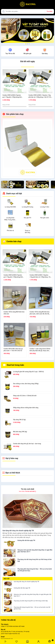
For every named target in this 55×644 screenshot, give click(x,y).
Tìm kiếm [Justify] (50, 11)
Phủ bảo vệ (10, 230)
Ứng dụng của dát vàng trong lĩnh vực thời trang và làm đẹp (31, 601)
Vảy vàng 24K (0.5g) (19, 420)
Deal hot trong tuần (14, 365)
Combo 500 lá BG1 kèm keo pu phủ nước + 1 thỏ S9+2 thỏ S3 (13, 350)
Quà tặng (45, 53)
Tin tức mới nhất (27, 489)
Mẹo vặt (7, 579)
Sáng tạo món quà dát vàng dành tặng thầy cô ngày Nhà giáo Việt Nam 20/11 (33, 595)
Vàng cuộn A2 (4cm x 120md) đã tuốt (25, 396)
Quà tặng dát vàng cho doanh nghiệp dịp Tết (26, 582)
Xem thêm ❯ (27, 491)
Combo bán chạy (12, 241)
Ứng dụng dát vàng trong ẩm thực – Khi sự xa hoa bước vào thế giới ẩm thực (32, 608)
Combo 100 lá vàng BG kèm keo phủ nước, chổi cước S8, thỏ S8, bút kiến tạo (40, 313)
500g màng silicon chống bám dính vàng (26, 408)
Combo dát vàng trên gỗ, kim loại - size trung (27, 444)
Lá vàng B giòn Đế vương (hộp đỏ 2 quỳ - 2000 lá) (28, 372)
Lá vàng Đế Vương (27, 207)
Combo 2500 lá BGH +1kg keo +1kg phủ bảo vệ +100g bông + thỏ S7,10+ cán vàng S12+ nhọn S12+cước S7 (40, 96)
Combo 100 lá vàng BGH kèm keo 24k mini (14, 313)
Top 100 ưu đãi (10, 53)
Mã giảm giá (27, 53)
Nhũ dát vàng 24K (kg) (20, 432)
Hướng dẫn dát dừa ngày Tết (22, 588)
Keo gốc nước (45, 218)
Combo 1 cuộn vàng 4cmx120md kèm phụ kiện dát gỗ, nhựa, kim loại (40, 350)
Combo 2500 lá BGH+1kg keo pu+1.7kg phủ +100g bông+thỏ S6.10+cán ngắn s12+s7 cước (12, 96)
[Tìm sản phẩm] (27, 11)
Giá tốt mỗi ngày (27, 61)
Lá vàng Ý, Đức (45, 207)
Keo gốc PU (27, 218)
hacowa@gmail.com (7, 639)
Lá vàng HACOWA (10, 207)
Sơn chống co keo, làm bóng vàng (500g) (26, 384)
